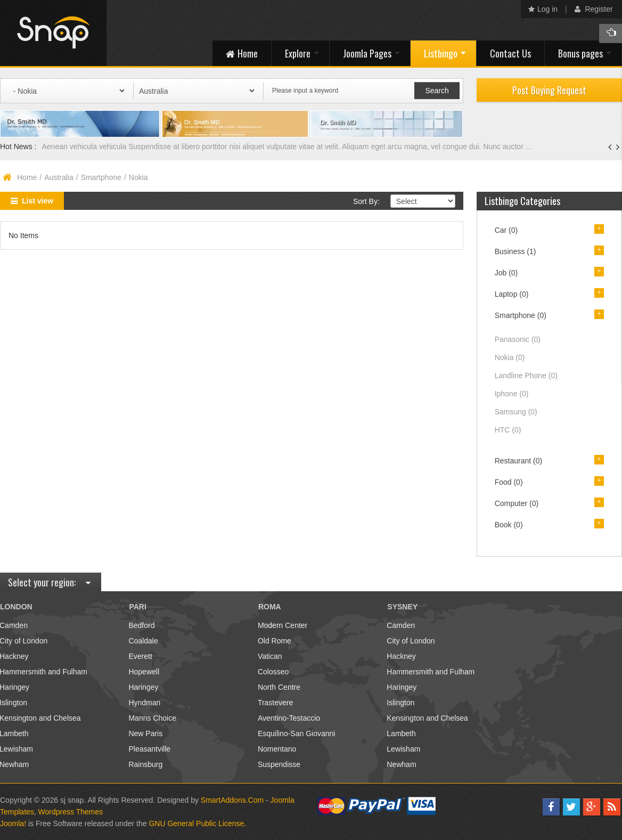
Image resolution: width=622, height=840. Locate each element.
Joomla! (13, 823)
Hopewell (144, 672)
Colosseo (273, 672)
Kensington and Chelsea (427, 718)
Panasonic (518, 339)
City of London (411, 641)
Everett (140, 656)
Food (509, 482)
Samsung (516, 412)
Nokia (510, 357)
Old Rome (275, 641)
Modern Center (283, 625)
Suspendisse (279, 764)
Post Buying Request (549, 90)
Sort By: (366, 201)
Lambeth (401, 733)
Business (515, 251)
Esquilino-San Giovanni (297, 733)
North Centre (279, 687)
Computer (517, 503)
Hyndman (144, 703)
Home (27, 177)
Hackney (401, 656)
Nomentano (277, 749)
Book (509, 525)
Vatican (270, 656)
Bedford (141, 625)
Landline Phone (526, 376)
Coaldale (143, 641)
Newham (401, 764)
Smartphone (101, 177)
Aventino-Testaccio (289, 718)
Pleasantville (149, 749)
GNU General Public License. (197, 823)
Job (506, 273)
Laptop (512, 294)
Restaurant (519, 461)
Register (594, 9)
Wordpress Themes (71, 812)
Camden (401, 625)
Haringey (143, 687)
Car (506, 230)
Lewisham (403, 749)
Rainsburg (145, 764)
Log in (543, 9)
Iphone (512, 394)
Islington (400, 703)
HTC (508, 430)
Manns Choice (152, 718)
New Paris (145, 733)
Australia (59, 177)
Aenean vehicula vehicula (85, 146)
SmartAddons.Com (232, 800)
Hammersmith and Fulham (431, 672)
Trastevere (275, 703)
